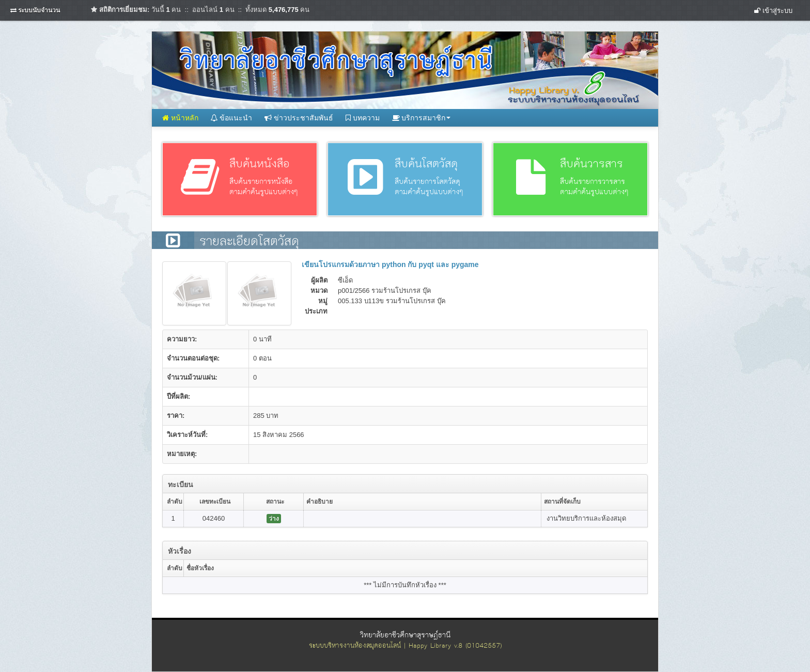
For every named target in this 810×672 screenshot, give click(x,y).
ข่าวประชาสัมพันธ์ (299, 118)
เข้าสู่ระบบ (773, 11)
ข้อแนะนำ (231, 118)
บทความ (363, 118)
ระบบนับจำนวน (39, 10)
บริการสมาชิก (422, 118)
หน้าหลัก (180, 118)
